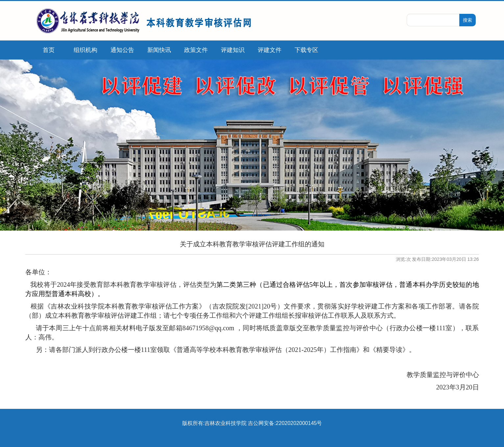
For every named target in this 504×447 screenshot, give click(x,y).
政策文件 (196, 50)
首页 (49, 50)
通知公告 (122, 50)
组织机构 (85, 50)
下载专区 (306, 50)
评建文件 (270, 50)
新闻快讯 (159, 50)
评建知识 (233, 50)
